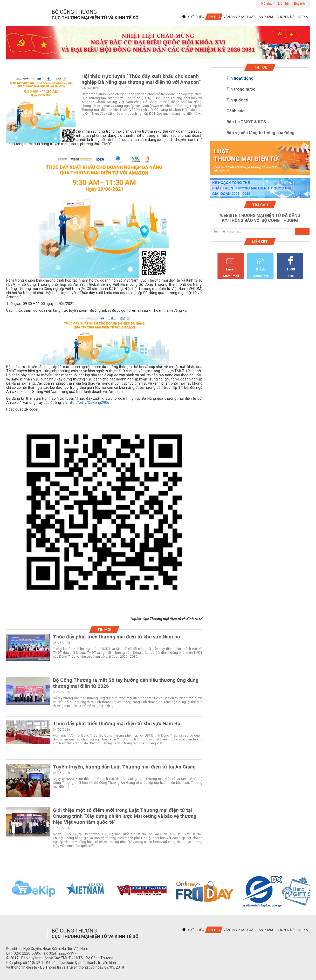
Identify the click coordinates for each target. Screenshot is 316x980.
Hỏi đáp (267, 4)
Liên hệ (283, 4)
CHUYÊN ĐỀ (285, 17)
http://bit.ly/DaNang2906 (89, 403)
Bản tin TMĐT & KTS (246, 122)
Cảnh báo (236, 111)
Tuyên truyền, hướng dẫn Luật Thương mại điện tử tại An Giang (124, 767)
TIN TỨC (214, 17)
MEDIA (303, 17)
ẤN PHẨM (266, 17)
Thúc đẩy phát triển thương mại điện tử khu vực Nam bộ (116, 637)
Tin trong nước (241, 89)
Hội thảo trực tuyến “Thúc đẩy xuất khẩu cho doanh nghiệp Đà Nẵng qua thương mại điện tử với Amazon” (141, 79)
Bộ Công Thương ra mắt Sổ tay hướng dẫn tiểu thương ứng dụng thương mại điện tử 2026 (126, 683)
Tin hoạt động (240, 78)
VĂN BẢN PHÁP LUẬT (239, 17)
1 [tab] (158, 55)
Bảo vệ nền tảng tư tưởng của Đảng (260, 133)
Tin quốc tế (237, 100)
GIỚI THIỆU (196, 17)
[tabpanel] (158, 43)
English (299, 4)
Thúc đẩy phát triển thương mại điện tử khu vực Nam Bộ (117, 723)
